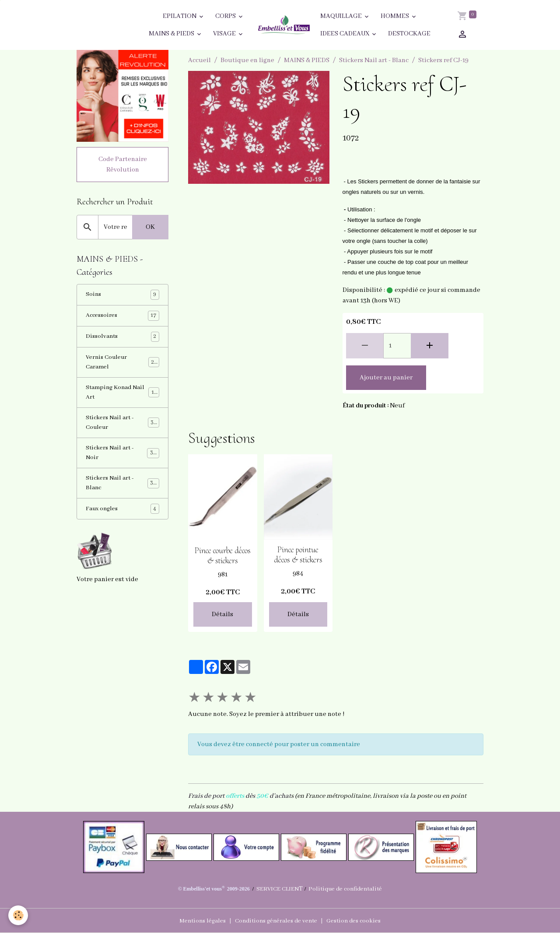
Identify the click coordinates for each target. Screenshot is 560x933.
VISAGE (225, 34)
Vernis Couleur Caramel (122, 367)
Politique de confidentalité (347, 889)
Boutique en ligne (247, 60)
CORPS (226, 16)
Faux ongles (122, 522)
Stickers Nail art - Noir (122, 463)
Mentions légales (196, 921)
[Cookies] (19, 915)
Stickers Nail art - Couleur (122, 431)
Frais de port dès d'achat (240, 796)
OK (150, 228)
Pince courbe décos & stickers (223, 556)
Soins (122, 298)
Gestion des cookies (360, 921)
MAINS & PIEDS (172, 34)
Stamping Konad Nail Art (122, 399)
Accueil (199, 60)
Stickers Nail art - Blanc (374, 60)
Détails (222, 614)
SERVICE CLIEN (274, 889)
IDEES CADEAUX (345, 34)
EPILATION (180, 16)
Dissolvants (122, 341)
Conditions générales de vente (276, 921)
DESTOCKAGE (409, 34)
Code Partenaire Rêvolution (123, 166)
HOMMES (395, 16)
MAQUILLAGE (342, 16)
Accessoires (122, 319)
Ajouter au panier (386, 378)
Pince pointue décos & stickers (298, 555)
